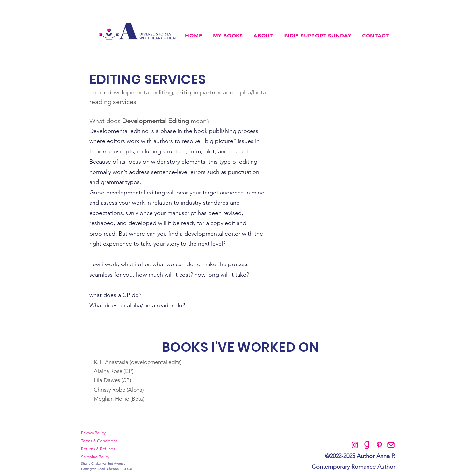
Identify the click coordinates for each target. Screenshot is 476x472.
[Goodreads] (367, 445)
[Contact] (391, 445)
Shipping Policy (95, 457)
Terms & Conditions (99, 441)
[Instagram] (355, 445)
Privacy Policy (93, 433)
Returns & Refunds (98, 449)
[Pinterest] (379, 445)
